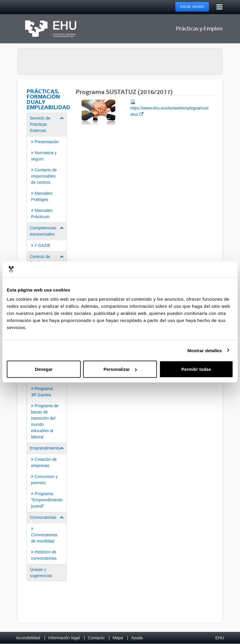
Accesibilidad (28, 638)
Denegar (44, 369)
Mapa (118, 638)
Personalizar (120, 369)
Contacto (96, 638)
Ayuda (137, 638)
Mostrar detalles (205, 350)
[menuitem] (47, 167)
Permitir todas (196, 369)
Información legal (64, 638)
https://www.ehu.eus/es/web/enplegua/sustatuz (170, 108)
